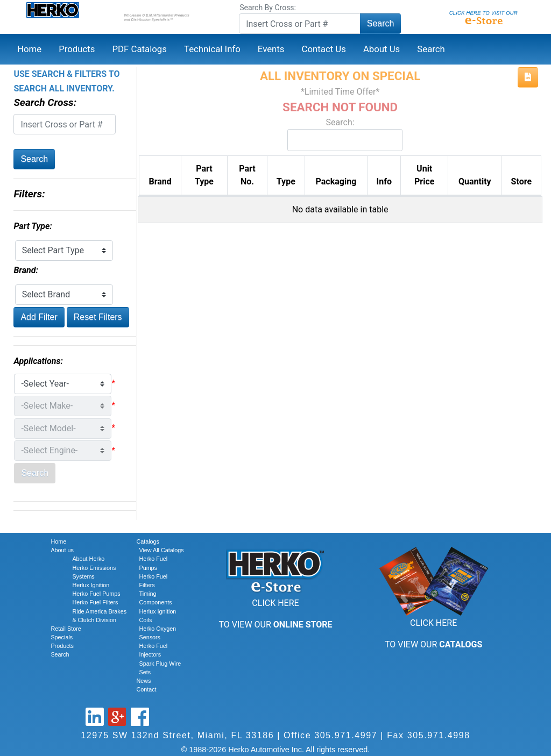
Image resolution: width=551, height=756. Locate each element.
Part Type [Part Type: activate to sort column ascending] (204, 175)
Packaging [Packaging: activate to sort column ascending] (336, 181)
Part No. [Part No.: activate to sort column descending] (247, 175)
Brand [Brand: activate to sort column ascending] (160, 181)
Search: (340, 134)
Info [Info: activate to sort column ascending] (384, 181)
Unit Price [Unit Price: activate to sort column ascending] (424, 175)
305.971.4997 (346, 735)
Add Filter (39, 317)
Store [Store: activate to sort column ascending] (521, 181)
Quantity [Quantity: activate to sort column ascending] (475, 181)
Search (381, 23)
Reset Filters (98, 317)
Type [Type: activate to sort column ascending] (286, 181)
